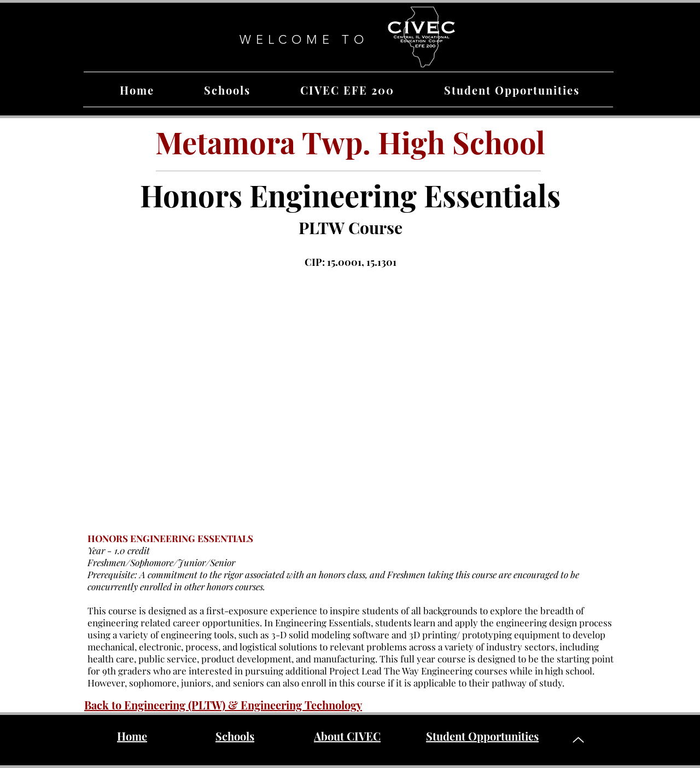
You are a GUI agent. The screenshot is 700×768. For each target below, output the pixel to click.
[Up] (578, 740)
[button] (227, 90)
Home (132, 736)
